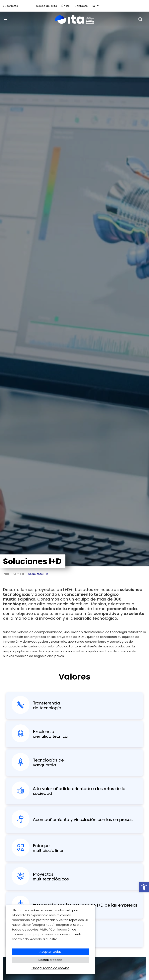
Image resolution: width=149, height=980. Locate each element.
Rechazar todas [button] (50, 960)
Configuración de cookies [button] (50, 968)
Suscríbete (10, 6)
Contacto (81, 6)
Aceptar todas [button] (50, 952)
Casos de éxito (47, 6)
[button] (144, 887)
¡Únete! (66, 6)
